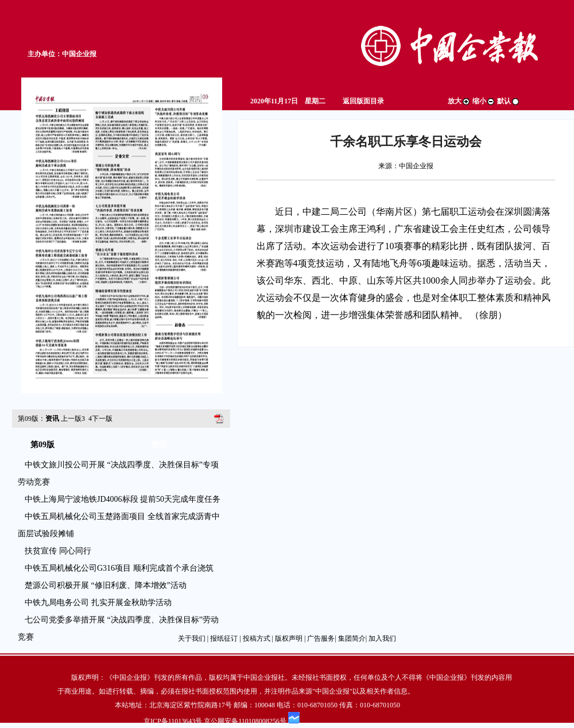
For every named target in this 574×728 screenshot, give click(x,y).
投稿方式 (257, 638)
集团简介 (352, 638)
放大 (459, 101)
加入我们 (382, 638)
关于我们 (192, 638)
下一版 (100, 419)
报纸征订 (224, 638)
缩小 (484, 101)
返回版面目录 (363, 101)
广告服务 (321, 638)
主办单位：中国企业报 (62, 54)
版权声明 (289, 638)
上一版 (73, 419)
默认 (509, 101)
